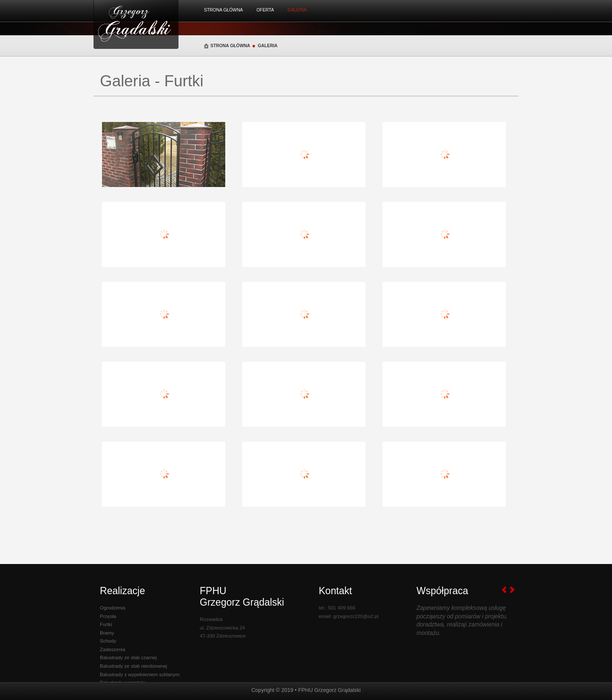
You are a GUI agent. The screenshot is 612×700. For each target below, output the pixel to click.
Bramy (107, 633)
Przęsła (108, 616)
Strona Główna (224, 10)
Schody (108, 641)
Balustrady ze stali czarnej (128, 657)
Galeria (297, 10)
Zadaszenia (113, 649)
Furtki (106, 624)
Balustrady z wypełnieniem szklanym (140, 674)
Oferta (265, 10)
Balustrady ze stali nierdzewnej (133, 666)
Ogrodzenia (113, 608)
